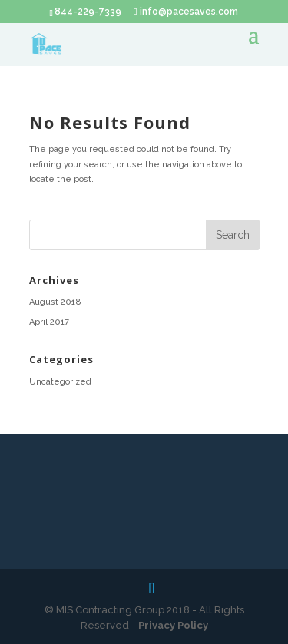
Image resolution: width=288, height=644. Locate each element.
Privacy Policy (173, 625)
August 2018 (55, 302)
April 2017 (49, 322)
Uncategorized (60, 382)
